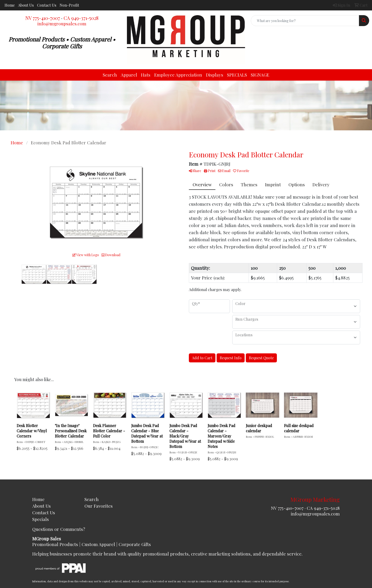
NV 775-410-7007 (43, 18)
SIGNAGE (260, 75)
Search (110, 75)
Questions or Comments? (59, 529)
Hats (146, 75)
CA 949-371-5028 (81, 18)
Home (10, 5)
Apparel (129, 75)
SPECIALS (237, 75)
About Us (26, 5)
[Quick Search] (305, 21)
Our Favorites (99, 506)
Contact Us (47, 5)
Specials (41, 519)
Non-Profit (69, 5)
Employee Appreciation (178, 75)
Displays (215, 75)
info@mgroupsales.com (62, 24)
